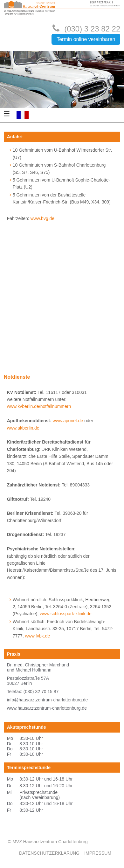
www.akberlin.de (23, 428)
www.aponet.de (68, 421)
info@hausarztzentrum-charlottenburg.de (48, 700)
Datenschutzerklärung (49, 853)
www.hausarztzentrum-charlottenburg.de (47, 708)
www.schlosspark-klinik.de (66, 614)
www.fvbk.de (38, 636)
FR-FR (23, 115)
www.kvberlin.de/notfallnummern (39, 406)
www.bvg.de (42, 218)
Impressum (98, 853)
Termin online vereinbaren (86, 39)
